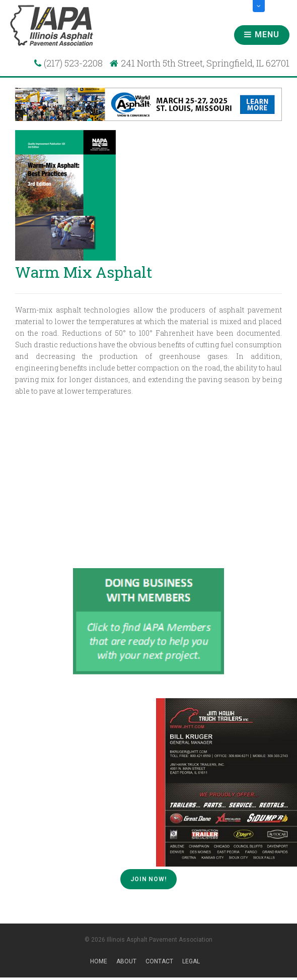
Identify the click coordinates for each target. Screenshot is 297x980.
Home (99, 961)
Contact (159, 961)
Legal (191, 961)
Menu (262, 35)
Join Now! (148, 879)
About (126, 961)
